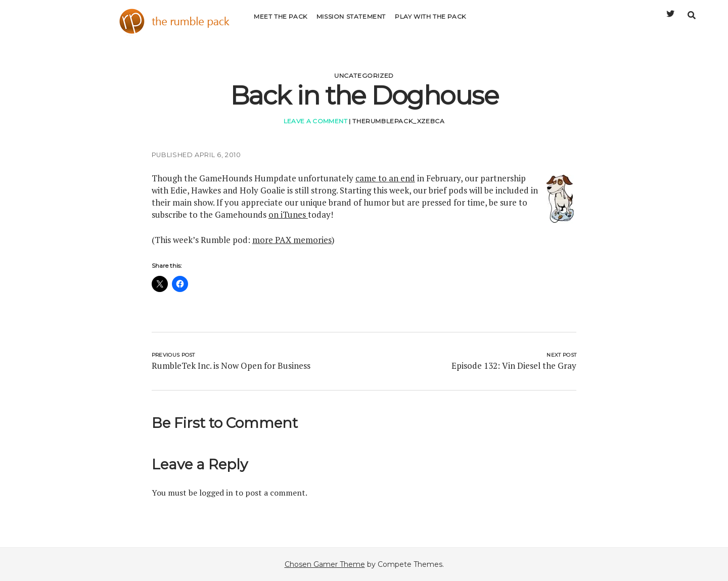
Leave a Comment (315, 121)
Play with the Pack (430, 22)
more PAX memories (292, 240)
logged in (216, 493)
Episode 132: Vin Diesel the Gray (514, 366)
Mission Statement (351, 22)
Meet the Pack (281, 22)
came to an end (385, 178)
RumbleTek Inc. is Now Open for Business (231, 366)
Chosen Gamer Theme (325, 564)
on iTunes (288, 214)
